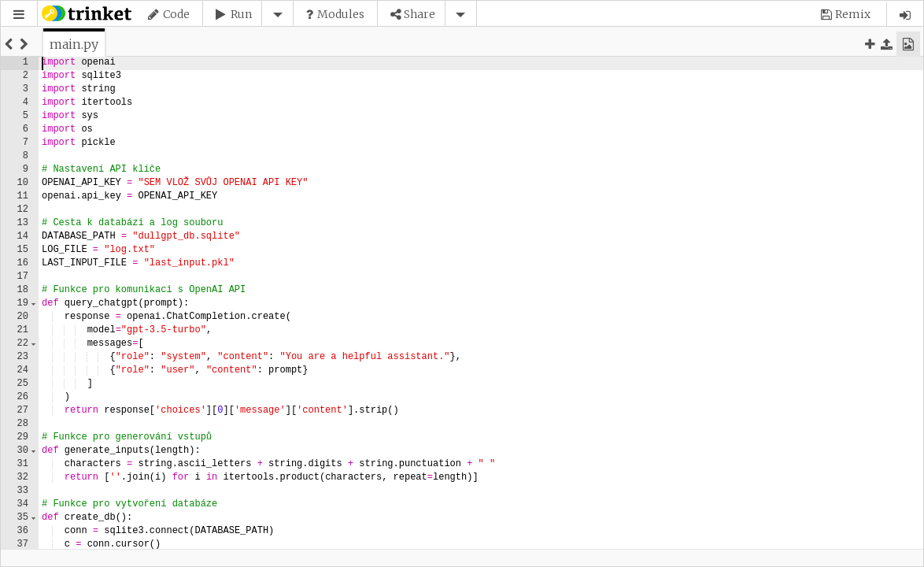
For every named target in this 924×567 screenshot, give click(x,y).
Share (419, 14)
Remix (853, 14)
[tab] (74, 44)
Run (241, 14)
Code (176, 14)
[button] (19, 15)
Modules (341, 14)
